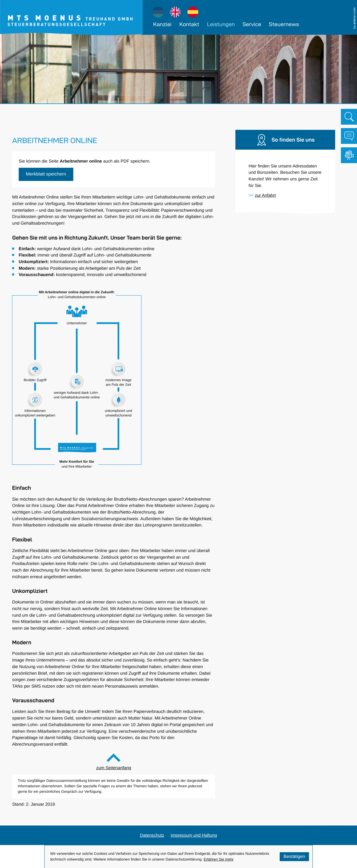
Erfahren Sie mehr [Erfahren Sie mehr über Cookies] (218, 860)
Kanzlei (162, 24)
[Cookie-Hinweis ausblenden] (294, 857)
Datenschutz (152, 835)
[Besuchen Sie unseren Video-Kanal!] (349, 155)
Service (252, 24)
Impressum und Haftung (194, 835)
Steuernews (284, 24)
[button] (46, 174)
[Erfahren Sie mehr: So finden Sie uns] (265, 195)
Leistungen (221, 24)
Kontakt (189, 24)
